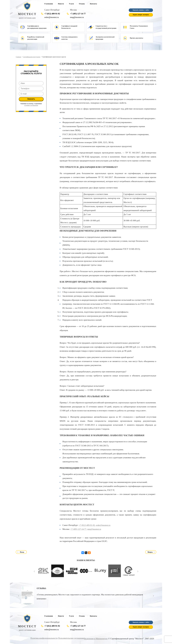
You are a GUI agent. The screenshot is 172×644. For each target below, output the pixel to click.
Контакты (93, 4)
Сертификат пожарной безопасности (69, 27)
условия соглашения (31, 105)
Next (138, 571)
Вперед (150, 552)
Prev (34, 571)
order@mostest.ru (52, 17)
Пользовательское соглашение (69, 638)
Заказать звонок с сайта (141, 10)
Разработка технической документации (36, 38)
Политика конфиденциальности (41, 638)
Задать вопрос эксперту (141, 15)
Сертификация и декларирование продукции (37, 27)
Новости (61, 4)
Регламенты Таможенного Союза (139, 27)
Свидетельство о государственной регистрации (106, 27)
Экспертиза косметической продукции (105, 38)
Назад (22, 552)
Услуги (71, 4)
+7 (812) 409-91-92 (52, 14)
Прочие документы (136, 38)
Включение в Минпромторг (96, 639)
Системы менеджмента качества (69, 38)
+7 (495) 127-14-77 (78, 14)
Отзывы (82, 4)
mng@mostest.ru (77, 17)
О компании (49, 4)
